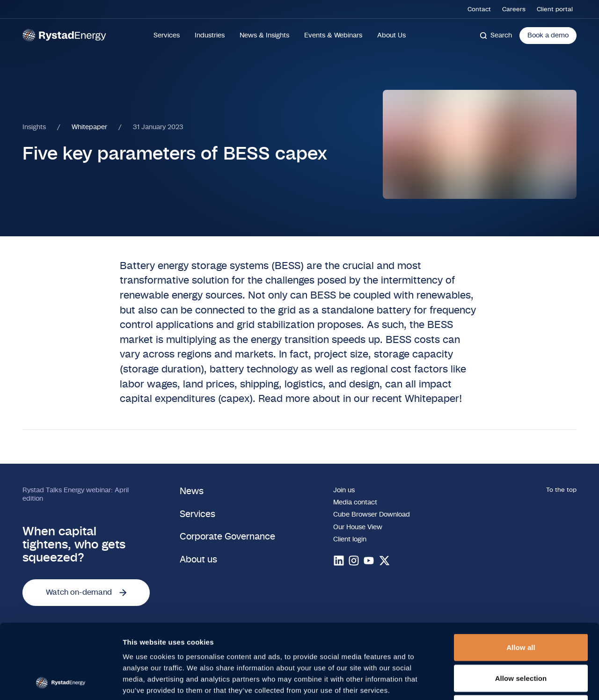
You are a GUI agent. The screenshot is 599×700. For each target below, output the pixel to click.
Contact (479, 9)
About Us (391, 36)
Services (167, 36)
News (192, 492)
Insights (34, 127)
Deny (521, 638)
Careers (514, 9)
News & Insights (264, 36)
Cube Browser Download (372, 515)
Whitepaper (89, 127)
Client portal (555, 9)
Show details (491, 682)
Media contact (355, 503)
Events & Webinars (333, 36)
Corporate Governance (227, 537)
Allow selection (521, 608)
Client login (350, 540)
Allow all (521, 577)
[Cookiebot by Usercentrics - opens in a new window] (61, 682)
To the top (561, 490)
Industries (210, 36)
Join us (344, 490)
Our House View (358, 527)
